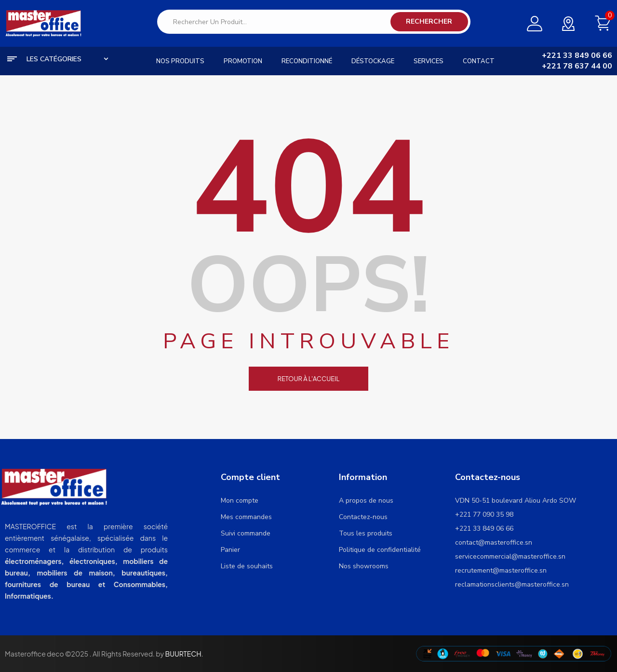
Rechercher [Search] (429, 21)
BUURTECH (183, 654)
